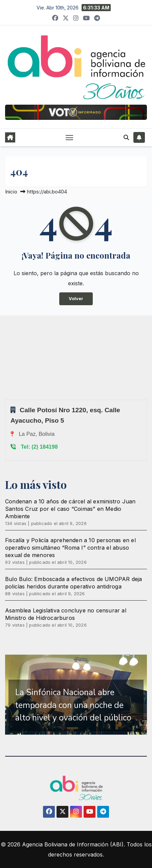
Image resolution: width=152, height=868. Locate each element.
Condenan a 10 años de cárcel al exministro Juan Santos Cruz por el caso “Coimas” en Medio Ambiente (70, 509)
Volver (76, 299)
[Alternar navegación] (69, 137)
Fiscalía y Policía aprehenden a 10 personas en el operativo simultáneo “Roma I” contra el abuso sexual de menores (70, 548)
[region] (76, 695)
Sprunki (6, 400)
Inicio (11, 192)
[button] (126, 137)
